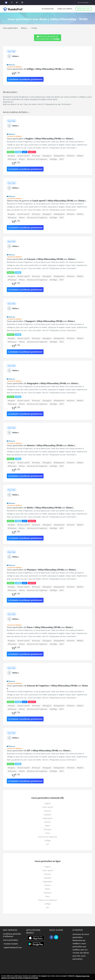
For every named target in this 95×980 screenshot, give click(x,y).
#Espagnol (47, 156)
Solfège (48, 840)
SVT (47, 844)
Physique (48, 829)
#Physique (12, 159)
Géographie (47, 818)
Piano (48, 833)
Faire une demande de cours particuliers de (48, 38)
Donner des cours (84, 9)
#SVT (62, 159)
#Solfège (53, 159)
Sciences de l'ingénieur (48, 837)
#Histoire (71, 156)
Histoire (47, 822)
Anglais (48, 803)
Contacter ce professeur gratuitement (25, 79)
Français (47, 811)
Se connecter (48, 9)
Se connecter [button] (84, 2)
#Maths (80, 156)
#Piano (22, 159)
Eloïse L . (24, 28)
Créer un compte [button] (65, 9)
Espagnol (48, 815)
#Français (36, 156)
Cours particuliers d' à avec (41, 139)
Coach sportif (48, 807)
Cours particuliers (10, 28)
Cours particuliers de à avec (41, 69)
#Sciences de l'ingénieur (37, 159)
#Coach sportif (24, 156)
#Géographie (59, 156)
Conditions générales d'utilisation (12, 935)
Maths (47, 826)
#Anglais (11, 156)
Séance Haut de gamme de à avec (47, 201)
